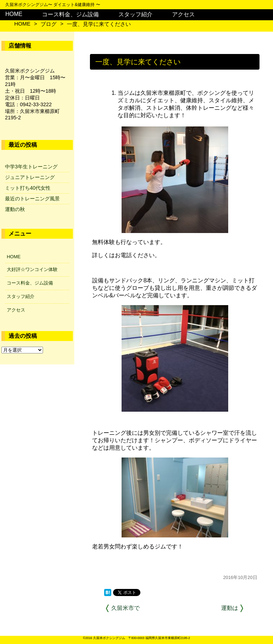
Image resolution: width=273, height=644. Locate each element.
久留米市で (125, 608)
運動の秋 (15, 209)
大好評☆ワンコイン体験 (32, 269)
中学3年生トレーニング (31, 167)
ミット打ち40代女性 (28, 188)
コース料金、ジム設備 (70, 14)
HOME (14, 14)
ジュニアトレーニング (30, 177)
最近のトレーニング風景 (32, 199)
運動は (230, 608)
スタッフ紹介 (135, 14)
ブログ (49, 24)
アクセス (183, 14)
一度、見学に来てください (99, 24)
